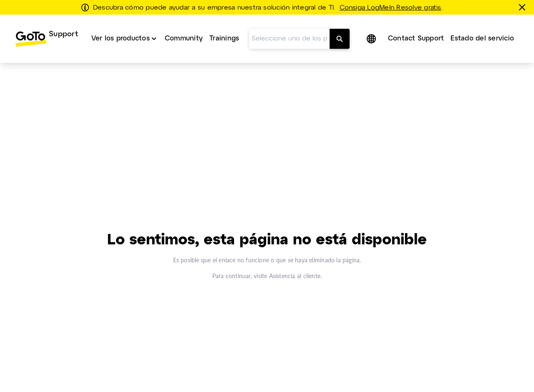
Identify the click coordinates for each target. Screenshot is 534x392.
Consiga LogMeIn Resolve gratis (390, 8)
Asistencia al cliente (295, 276)
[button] (372, 39)
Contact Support (416, 39)
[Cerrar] (524, 7)
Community (184, 39)
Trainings (224, 39)
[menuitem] (47, 39)
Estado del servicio (482, 39)
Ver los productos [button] (121, 39)
